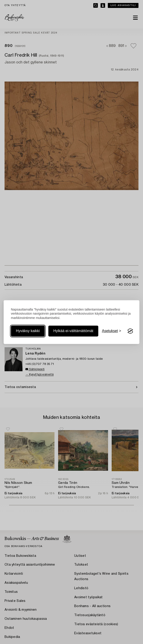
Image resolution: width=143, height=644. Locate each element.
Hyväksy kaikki (28, 331)
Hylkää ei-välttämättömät (73, 331)
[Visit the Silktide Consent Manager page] (130, 331)
